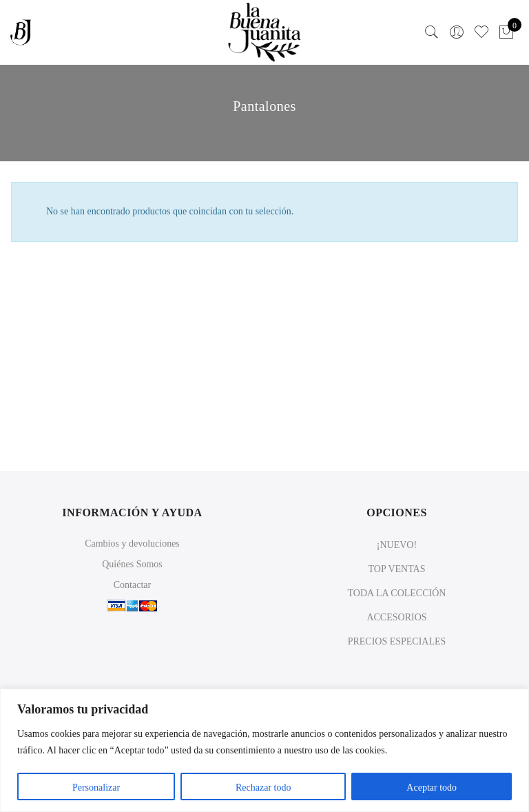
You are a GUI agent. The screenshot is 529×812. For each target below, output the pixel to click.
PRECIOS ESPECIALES (397, 641)
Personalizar (96, 788)
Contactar (132, 585)
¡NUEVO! (397, 545)
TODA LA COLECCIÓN (397, 593)
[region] (264, 750)
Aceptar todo (432, 788)
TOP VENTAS (396, 569)
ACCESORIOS (396, 617)
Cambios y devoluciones (132, 544)
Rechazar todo (263, 788)
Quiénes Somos (132, 564)
